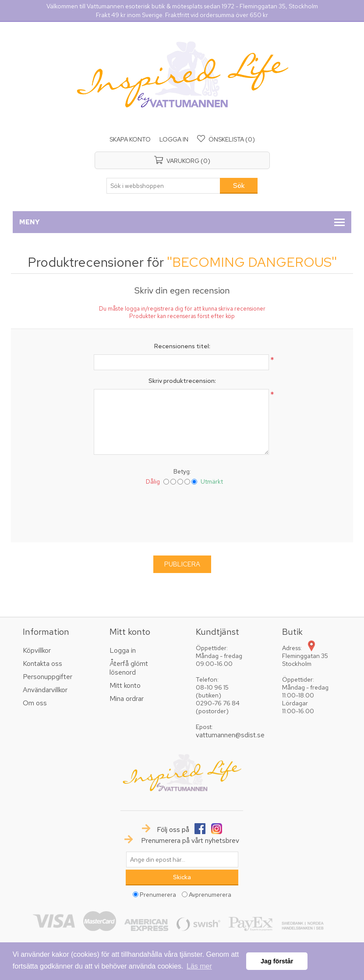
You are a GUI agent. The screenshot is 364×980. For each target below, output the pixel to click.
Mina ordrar (127, 699)
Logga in (174, 139)
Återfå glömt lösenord (129, 668)
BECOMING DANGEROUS (252, 262)
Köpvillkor (37, 650)
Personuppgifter (48, 677)
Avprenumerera (210, 895)
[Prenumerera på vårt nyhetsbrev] (182, 860)
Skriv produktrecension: (182, 381)
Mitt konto (125, 685)
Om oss (35, 703)
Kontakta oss (42, 663)
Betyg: (182, 471)
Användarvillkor (45, 690)
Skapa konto (130, 139)
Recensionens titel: (182, 346)
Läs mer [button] (199, 966)
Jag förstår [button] (277, 961)
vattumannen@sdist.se (230, 735)
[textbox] (163, 186)
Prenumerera (158, 895)
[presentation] (182, 512)
